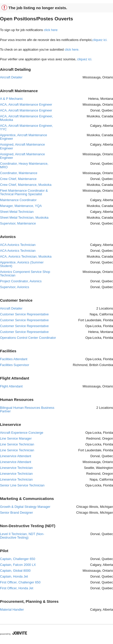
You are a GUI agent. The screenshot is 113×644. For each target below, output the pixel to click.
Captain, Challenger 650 (18, 559)
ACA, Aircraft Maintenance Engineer (26, 104)
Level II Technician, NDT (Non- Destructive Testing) (22, 536)
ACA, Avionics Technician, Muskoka (26, 256)
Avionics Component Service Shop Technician (25, 274)
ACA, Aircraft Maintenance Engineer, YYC (26, 127)
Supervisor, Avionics (15, 287)
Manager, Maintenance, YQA (21, 206)
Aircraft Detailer (11, 77)
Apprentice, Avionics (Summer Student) (22, 264)
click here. (72, 50)
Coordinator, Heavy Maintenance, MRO (24, 165)
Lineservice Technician (16, 468)
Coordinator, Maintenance (19, 173)
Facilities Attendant (14, 359)
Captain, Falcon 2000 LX (18, 565)
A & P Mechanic (11, 99)
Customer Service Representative (24, 314)
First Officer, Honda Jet (17, 588)
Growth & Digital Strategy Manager (25, 507)
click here (51, 30)
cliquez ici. (100, 40)
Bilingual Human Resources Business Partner (27, 409)
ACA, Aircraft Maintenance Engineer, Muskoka (26, 118)
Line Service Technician (17, 444)
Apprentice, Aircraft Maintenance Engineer (24, 137)
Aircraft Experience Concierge (22, 433)
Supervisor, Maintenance (18, 223)
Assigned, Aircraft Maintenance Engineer (22, 146)
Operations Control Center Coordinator (28, 338)
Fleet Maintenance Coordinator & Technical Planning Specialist (24, 192)
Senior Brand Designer (16, 513)
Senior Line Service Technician (22, 485)
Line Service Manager (16, 438)
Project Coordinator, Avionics (21, 281)
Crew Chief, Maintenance (18, 179)
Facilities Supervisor (15, 365)
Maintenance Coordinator (18, 200)
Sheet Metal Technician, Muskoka (24, 218)
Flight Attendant (11, 386)
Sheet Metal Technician (17, 212)
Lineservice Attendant (16, 456)
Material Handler (12, 610)
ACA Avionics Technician (18, 245)
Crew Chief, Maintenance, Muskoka (26, 185)
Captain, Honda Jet (14, 576)
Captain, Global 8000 (15, 571)
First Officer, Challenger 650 (20, 582)
